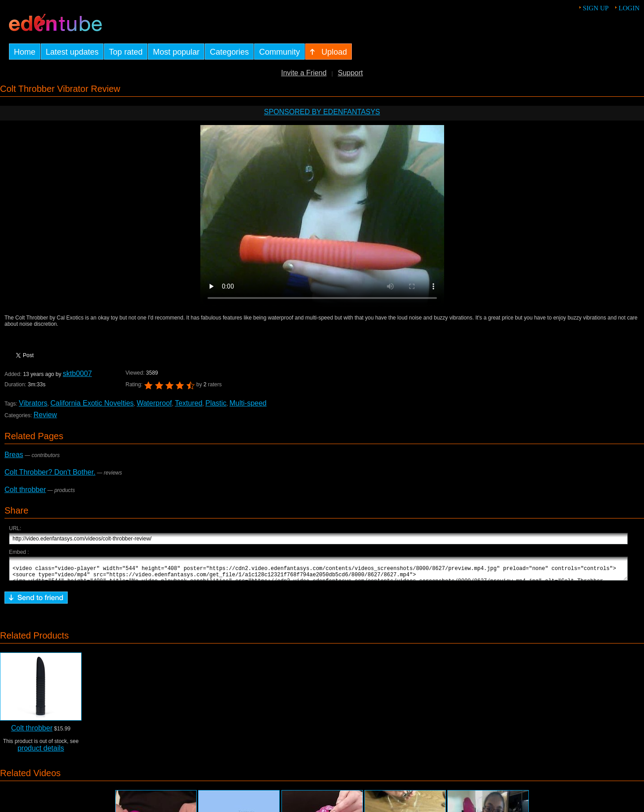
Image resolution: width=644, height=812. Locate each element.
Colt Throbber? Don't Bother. (50, 472)
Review (45, 415)
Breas (14, 455)
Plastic (216, 403)
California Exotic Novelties (92, 403)
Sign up (596, 8)
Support (350, 73)
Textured (188, 403)
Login (629, 8)
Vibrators (33, 403)
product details (41, 752)
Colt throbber (25, 490)
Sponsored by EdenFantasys (322, 112)
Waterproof (154, 403)
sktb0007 (77, 374)
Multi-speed (248, 403)
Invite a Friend (304, 73)
